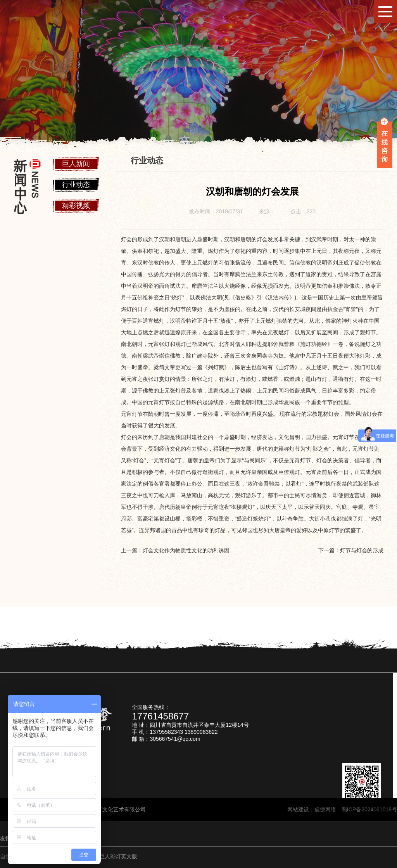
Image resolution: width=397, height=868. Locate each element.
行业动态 (76, 185)
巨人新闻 (76, 164)
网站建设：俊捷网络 (314, 809)
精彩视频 (76, 206)
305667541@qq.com (175, 739)
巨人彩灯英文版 (118, 856)
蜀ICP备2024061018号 (369, 809)
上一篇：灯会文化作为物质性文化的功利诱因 (175, 550)
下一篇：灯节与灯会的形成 (351, 550)
